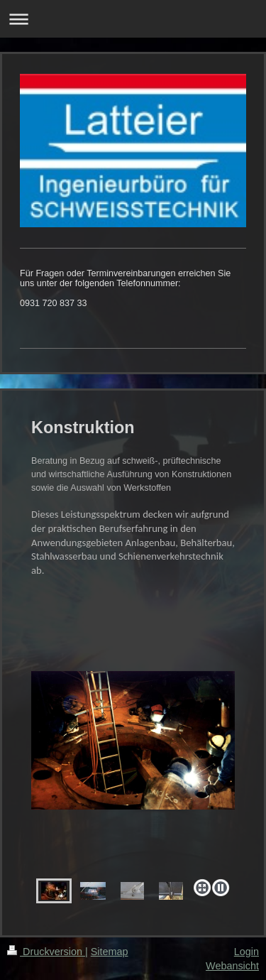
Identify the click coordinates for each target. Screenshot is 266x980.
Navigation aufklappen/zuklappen (133, 19)
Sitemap (110, 952)
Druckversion (46, 952)
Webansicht (232, 966)
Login (246, 952)
